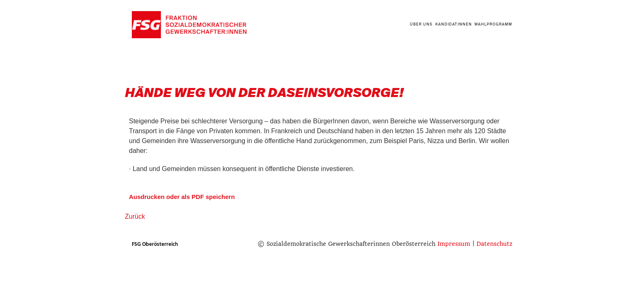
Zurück (135, 216)
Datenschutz (494, 244)
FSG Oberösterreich (155, 244)
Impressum (454, 244)
